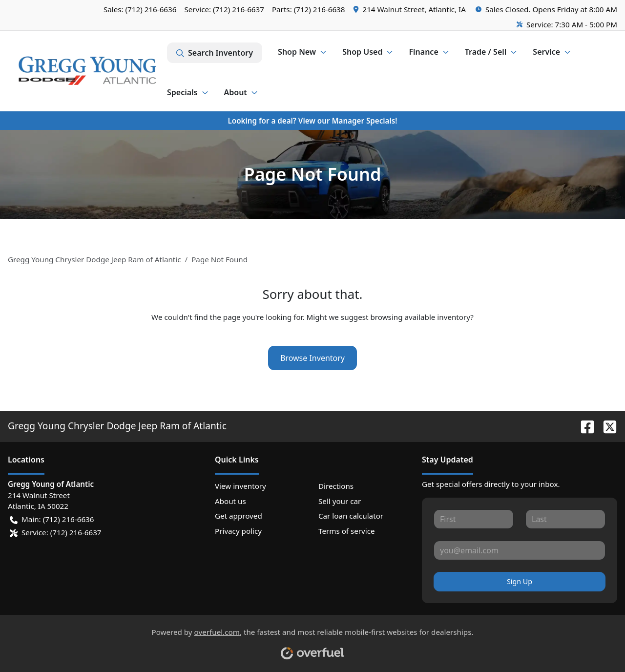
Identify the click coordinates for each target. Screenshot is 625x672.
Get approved (239, 516)
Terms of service (347, 531)
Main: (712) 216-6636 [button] (52, 519)
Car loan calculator (351, 516)
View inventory (240, 486)
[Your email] (520, 550)
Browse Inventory (312, 358)
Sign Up (520, 581)
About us (230, 501)
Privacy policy (238, 531)
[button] (410, 10)
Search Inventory (215, 53)
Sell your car (340, 501)
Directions (336, 486)
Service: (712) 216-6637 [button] (56, 533)
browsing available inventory (420, 317)
